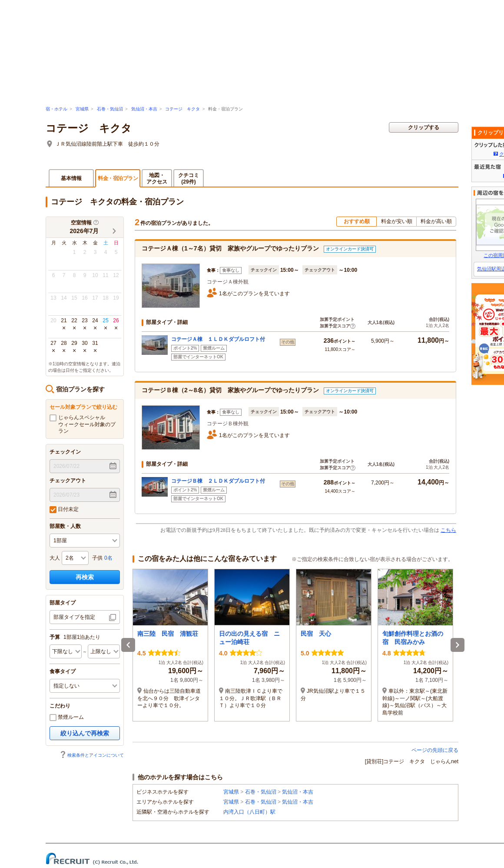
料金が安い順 (397, 221)
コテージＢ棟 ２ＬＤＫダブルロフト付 (218, 481)
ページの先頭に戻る (435, 750)
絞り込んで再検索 (85, 733)
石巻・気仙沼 (110, 109)
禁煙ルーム (67, 718)
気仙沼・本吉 (144, 109)
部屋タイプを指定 (74, 617)
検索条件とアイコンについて (92, 755)
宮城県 (82, 109)
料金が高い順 (436, 221)
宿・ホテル (56, 109)
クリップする (424, 127)
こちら (448, 530)
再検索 (85, 577)
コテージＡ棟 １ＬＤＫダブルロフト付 (218, 339)
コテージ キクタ (182, 109)
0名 (108, 558)
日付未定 (64, 510)
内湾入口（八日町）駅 (249, 812)
